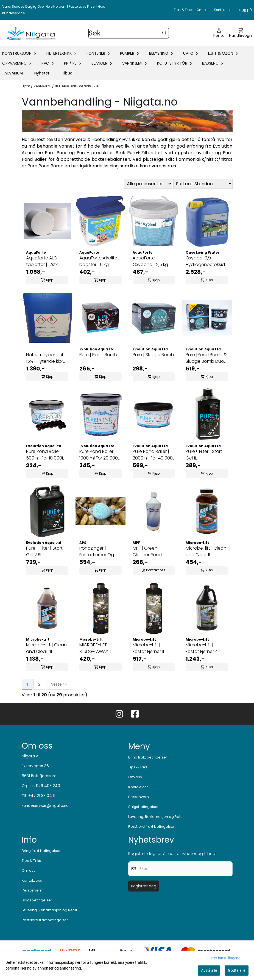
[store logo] (31, 33)
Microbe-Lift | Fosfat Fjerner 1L (149, 648)
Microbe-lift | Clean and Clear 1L (206, 551)
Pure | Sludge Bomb (153, 355)
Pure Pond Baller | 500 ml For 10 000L (45, 455)
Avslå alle (209, 970)
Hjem (26, 86)
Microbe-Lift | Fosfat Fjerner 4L (203, 648)
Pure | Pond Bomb (98, 355)
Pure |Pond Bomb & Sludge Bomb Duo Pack (206, 358)
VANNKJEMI (43, 86)
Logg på (245, 10)
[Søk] (129, 33)
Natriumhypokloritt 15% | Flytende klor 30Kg (46, 358)
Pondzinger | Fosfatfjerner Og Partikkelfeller (97, 552)
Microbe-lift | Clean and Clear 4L (46, 648)
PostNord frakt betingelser (151, 827)
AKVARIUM (14, 73)
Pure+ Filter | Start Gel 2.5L (44, 551)
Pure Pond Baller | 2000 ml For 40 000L (153, 455)
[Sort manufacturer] (148, 184)
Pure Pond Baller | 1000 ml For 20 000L (99, 455)
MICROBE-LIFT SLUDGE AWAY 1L (96, 648)
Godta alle (237, 970)
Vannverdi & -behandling (91, 139)
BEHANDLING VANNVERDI (77, 86)
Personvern (139, 797)
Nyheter (42, 73)
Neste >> (59, 684)
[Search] (164, 33)
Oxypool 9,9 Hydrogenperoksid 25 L (205, 261)
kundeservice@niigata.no (45, 806)
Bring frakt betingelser (148, 757)
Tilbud (67, 73)
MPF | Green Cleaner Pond (147, 551)
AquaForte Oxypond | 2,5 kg (151, 261)
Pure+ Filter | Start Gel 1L (204, 455)
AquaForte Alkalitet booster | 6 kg (99, 261)
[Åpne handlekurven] (240, 33)
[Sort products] (203, 184)
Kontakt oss (224, 10)
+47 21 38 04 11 (42, 796)
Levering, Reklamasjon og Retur (156, 817)
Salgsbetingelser (143, 807)
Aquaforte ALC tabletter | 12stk (42, 261)
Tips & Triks (183, 10)
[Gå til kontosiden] (219, 33)
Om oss (203, 10)
